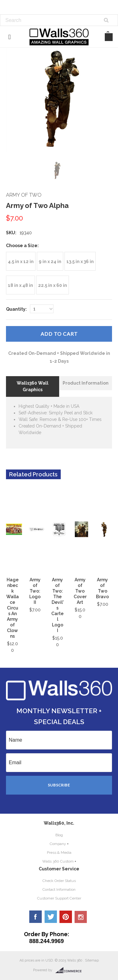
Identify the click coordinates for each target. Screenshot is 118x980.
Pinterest (66, 917)
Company (58, 844)
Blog (59, 835)
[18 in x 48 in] (20, 285)
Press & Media (59, 853)
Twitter (51, 917)
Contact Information (59, 889)
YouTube (81, 917)
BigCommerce (70, 970)
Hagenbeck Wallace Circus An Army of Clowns (13, 608)
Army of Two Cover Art (80, 591)
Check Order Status (59, 881)
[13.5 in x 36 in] (80, 261)
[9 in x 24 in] (50, 261)
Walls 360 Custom (58, 861)
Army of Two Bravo (102, 588)
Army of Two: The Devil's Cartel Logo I (57, 605)
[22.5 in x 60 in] (53, 285)
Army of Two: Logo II (35, 591)
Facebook (36, 917)
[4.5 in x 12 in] (21, 261)
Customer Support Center (59, 898)
